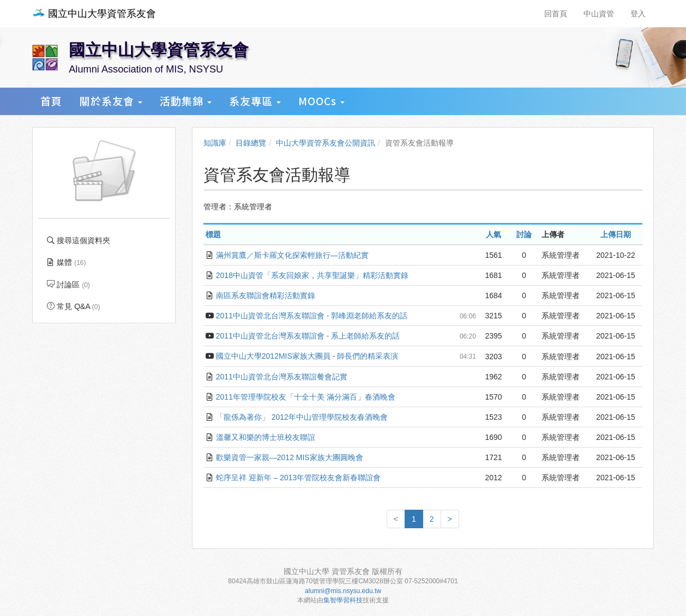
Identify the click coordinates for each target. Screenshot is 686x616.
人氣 (494, 234)
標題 (213, 234)
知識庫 (215, 143)
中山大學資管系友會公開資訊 (326, 143)
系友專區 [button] (255, 101)
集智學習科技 (343, 600)
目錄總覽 (251, 143)
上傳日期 (616, 234)
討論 (524, 234)
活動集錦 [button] (186, 101)
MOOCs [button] (321, 101)
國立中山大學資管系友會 (94, 14)
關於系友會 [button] (111, 101)
